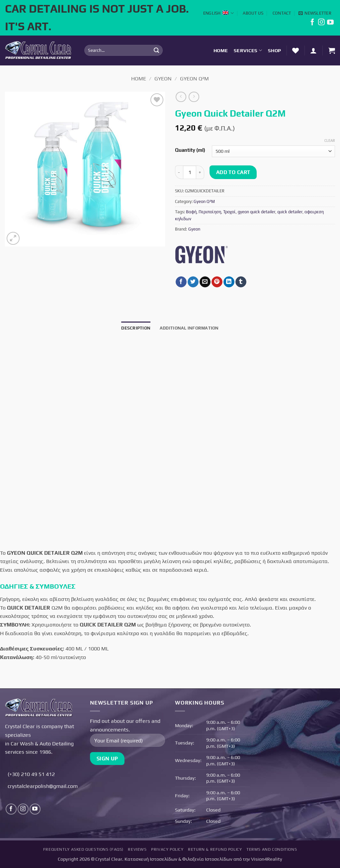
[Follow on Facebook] (312, 24)
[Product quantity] (190, 172)
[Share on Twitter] (193, 282)
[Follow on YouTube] (330, 24)
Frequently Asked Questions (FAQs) (83, 849)
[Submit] (157, 50)
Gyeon (163, 79)
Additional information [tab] (189, 328)
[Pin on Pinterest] (217, 282)
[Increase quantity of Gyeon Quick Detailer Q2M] (200, 172)
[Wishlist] (296, 50)
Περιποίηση (210, 212)
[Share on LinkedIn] (229, 282)
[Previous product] (194, 97)
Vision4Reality (267, 859)
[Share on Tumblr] (241, 282)
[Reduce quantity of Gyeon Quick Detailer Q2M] (179, 172)
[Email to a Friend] (205, 282)
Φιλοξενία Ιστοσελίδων (207, 859)
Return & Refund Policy (215, 849)
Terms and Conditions (272, 849)
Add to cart (233, 172)
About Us (253, 13)
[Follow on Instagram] (321, 24)
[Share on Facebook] (181, 282)
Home (221, 50)
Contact (282, 13)
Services (248, 50)
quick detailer (290, 212)
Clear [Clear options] (330, 141)
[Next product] (181, 97)
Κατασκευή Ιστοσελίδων (151, 859)
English (218, 13)
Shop (274, 50)
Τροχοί (229, 212)
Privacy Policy (167, 849)
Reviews (137, 849)
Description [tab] (136, 328)
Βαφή (191, 212)
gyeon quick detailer (256, 212)
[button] (315, 13)
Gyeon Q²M (194, 79)
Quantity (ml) (190, 150)
